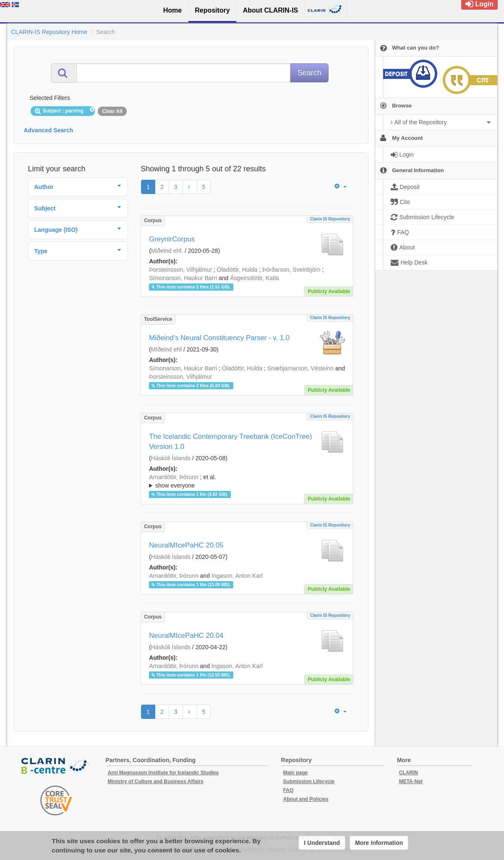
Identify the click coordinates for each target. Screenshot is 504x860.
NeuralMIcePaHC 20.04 (186, 636)
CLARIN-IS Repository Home (49, 32)
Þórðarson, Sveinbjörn (291, 270)
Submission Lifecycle (309, 781)
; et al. (247, 482)
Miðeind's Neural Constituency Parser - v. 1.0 (219, 338)
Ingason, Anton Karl (237, 576)
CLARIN (409, 773)
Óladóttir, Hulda (237, 270)
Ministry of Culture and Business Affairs (156, 781)
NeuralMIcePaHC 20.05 (186, 545)
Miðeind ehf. (167, 251)
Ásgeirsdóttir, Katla (255, 278)
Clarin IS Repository (330, 219)
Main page (296, 773)
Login (479, 4)
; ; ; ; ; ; (247, 481)
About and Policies (306, 799)
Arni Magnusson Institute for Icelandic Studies (163, 773)
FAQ (289, 790)
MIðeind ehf (166, 349)
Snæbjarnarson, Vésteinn (300, 368)
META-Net (411, 781)
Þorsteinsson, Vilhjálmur (180, 270)
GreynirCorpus (172, 239)
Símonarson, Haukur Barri (183, 278)
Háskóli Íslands (171, 458)
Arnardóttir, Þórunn (174, 477)
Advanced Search (49, 130)
